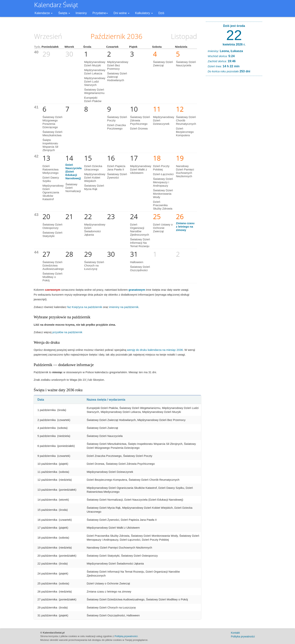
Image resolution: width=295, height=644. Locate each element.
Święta (64, 13)
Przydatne (100, 13)
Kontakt (235, 633)
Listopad (184, 36)
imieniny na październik (124, 307)
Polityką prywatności (126, 636)
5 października (47, 436)
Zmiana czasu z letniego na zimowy (185, 227)
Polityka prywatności (243, 636)
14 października (47, 500)
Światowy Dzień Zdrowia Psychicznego (140, 120)
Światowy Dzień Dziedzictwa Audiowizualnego (53, 265)
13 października (47, 490)
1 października (47, 410)
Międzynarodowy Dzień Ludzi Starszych (95, 81)
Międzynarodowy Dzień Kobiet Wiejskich (95, 177)
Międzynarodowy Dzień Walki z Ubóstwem (141, 169)
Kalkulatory (144, 13)
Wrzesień (48, 36)
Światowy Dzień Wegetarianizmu (94, 91)
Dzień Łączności (163, 174)
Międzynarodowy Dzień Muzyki (95, 64)
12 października (47, 480)
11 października (47, 472)
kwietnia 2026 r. (234, 44)
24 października (47, 573)
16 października (47, 520)
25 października (47, 583)
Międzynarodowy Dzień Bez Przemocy (118, 65)
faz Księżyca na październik (85, 307)
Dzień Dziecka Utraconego (93, 168)
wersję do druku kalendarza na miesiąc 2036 (155, 350)
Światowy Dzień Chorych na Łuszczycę (94, 265)
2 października (47, 420)
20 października (47, 556)
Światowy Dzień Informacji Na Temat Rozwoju (140, 243)
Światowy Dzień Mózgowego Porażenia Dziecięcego (52, 122)
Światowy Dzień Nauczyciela (186, 64)
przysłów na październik (67, 332)
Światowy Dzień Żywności (117, 176)
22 (234, 35)
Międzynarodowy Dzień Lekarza (95, 72)
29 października (47, 607)
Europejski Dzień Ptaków (93, 99)
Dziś (161, 13)
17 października (47, 528)
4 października (47, 428)
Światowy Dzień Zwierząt (163, 64)
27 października (47, 599)
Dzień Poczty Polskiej (161, 168)
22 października (47, 563)
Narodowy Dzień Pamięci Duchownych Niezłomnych (185, 171)
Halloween (137, 262)
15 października (47, 510)
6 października (47, 446)
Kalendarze (44, 13)
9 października (47, 456)
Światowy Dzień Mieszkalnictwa (52, 134)
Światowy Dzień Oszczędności (140, 268)
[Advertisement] (234, 136)
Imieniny (81, 13)
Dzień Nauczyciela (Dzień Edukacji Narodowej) (74, 171)
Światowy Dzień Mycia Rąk (94, 187)
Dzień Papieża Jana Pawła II (116, 168)
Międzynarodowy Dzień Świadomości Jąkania (95, 230)
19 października (47, 548)
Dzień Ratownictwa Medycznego (51, 169)
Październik (108, 36)
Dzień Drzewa (139, 128)
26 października (47, 591)
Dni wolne (121, 13)
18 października (47, 538)
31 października (47, 615)
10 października (47, 464)
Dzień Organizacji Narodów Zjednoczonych (140, 230)
